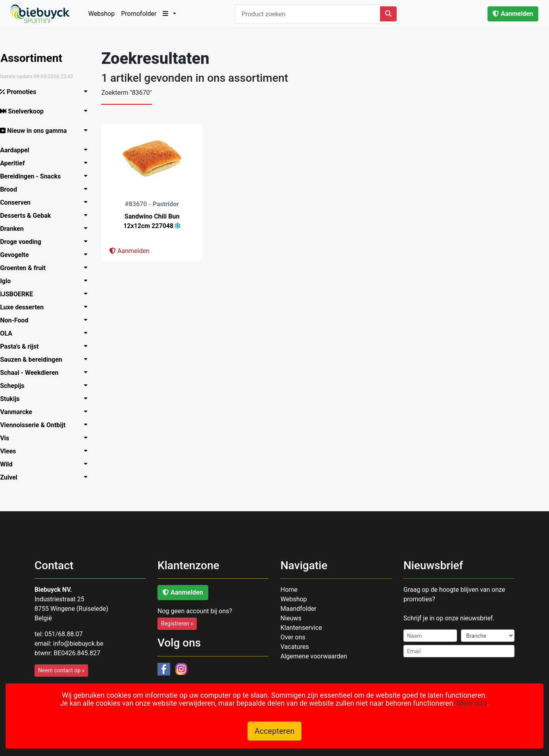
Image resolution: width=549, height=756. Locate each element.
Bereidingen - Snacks (34, 176)
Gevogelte (18, 255)
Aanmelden (513, 14)
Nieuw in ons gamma (37, 131)
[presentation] (462, 681)
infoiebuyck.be (78, 644)
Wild (10, 464)
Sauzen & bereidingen (35, 360)
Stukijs (14, 399)
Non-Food (18, 320)
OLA (10, 333)
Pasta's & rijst (23, 346)
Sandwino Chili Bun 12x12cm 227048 (155, 221)
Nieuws (291, 618)
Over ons (293, 637)
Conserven (19, 202)
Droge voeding (25, 242)
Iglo (9, 281)
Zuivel (13, 477)
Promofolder (139, 14)
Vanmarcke (20, 412)
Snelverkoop (26, 111)
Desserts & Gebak (29, 216)
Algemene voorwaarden (314, 656)
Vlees (12, 451)
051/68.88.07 (63, 634)
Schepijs (16, 386)
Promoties (22, 92)
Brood (12, 189)
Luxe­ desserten (26, 307)
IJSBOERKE (20, 294)
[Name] (430, 636)
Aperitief (16, 163)
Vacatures (295, 647)
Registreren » (177, 624)
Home (289, 590)
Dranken (16, 229)
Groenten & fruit (27, 268)
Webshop (102, 14)
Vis (9, 438)
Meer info (472, 703)
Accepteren (274, 731)
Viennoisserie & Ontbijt (37, 425)
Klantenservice (301, 628)
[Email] (459, 651)
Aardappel (18, 150)
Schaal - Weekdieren (33, 373)
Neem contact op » (61, 670)
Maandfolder (298, 609)
